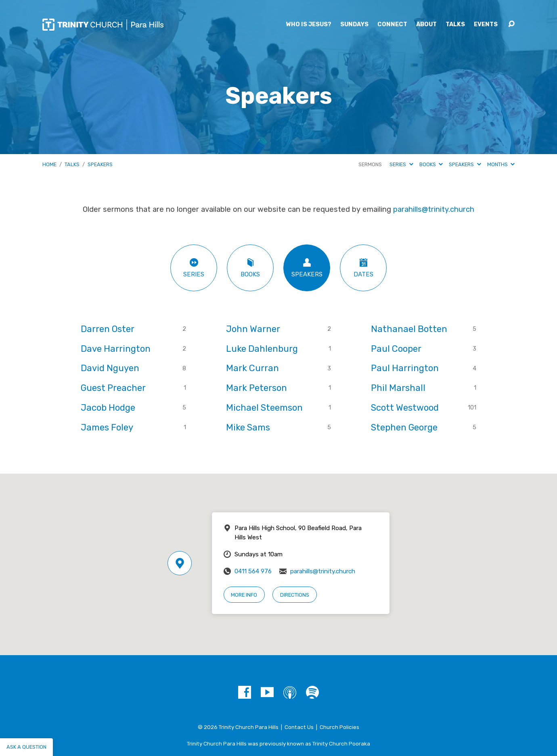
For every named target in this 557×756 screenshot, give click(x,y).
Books (431, 164)
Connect (392, 25)
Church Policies (339, 727)
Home (49, 164)
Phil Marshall (398, 388)
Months (501, 164)
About (426, 25)
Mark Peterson (257, 388)
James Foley (107, 427)
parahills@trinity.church (434, 209)
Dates (363, 268)
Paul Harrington (405, 368)
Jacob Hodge (108, 408)
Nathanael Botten (409, 329)
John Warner (253, 329)
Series (401, 164)
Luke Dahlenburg (262, 349)
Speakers (100, 164)
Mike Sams (248, 427)
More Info (244, 595)
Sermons (370, 164)
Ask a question (26, 747)
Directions (295, 595)
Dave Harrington (116, 349)
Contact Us (299, 727)
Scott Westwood (405, 408)
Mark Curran (252, 368)
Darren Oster (108, 329)
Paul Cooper (396, 349)
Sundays (354, 25)
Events (486, 25)
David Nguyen (110, 368)
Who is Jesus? (309, 25)
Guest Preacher (113, 388)
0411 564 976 (253, 571)
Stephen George (404, 427)
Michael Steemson (264, 408)
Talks (455, 25)
